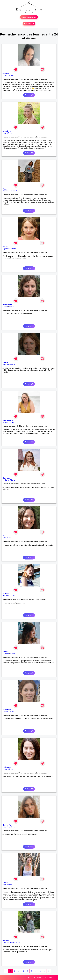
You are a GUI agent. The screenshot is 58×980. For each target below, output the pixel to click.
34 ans (19, 191)
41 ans (11, 75)
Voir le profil (29, 95)
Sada (4, 133)
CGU (34, 977)
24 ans (12, 711)
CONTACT (53, 977)
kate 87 (5, 362)
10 (44, 971)
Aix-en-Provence (8, 943)
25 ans (12, 538)
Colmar (5, 307)
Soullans (6, 480)
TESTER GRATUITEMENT (29, 17)
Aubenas (6, 653)
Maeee (5, 189)
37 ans (13, 596)
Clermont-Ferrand (9, 191)
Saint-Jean (6, 827)
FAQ (30, 977)
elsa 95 (5, 247)
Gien (4, 885)
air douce (6, 594)
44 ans (12, 422)
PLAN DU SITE (43, 977)
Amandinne (7, 131)
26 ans (11, 307)
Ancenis (5, 422)
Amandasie (7, 709)
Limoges (6, 364)
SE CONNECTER (29, 24)
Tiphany (5, 883)
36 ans (14, 249)
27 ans (10, 133)
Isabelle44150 (8, 420)
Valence (5, 711)
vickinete (6, 941)
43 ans (9, 885)
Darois (5, 769)
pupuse (5, 652)
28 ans (13, 653)
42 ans (12, 480)
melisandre (7, 767)
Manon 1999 (7, 305)
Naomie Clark (7, 825)
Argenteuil (6, 249)
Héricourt (6, 596)
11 (49, 971)
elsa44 (5, 536)
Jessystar (6, 73)
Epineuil (5, 538)
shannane (6, 478)
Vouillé (5, 75)
